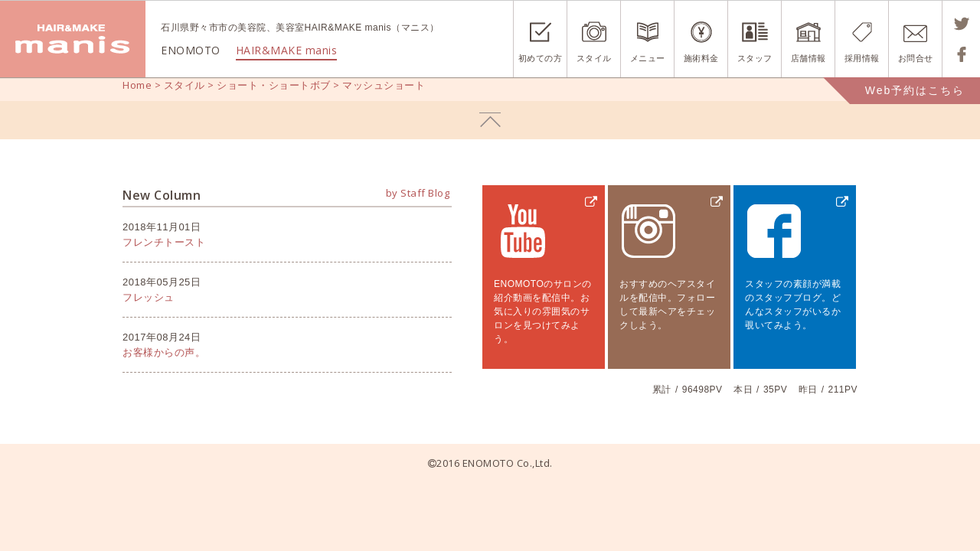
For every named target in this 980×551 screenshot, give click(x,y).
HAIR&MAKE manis (287, 50)
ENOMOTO (73, 39)
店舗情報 (808, 58)
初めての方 (541, 58)
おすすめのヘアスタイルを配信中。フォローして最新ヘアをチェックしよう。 (667, 305)
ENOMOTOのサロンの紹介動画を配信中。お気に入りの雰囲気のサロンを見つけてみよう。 (543, 311)
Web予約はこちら (915, 90)
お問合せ (916, 58)
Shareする (961, 54)
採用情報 (862, 58)
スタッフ (755, 58)
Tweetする (961, 24)
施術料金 (701, 58)
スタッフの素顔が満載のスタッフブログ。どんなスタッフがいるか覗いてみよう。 (793, 305)
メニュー (648, 58)
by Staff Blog (418, 193)
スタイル (594, 58)
